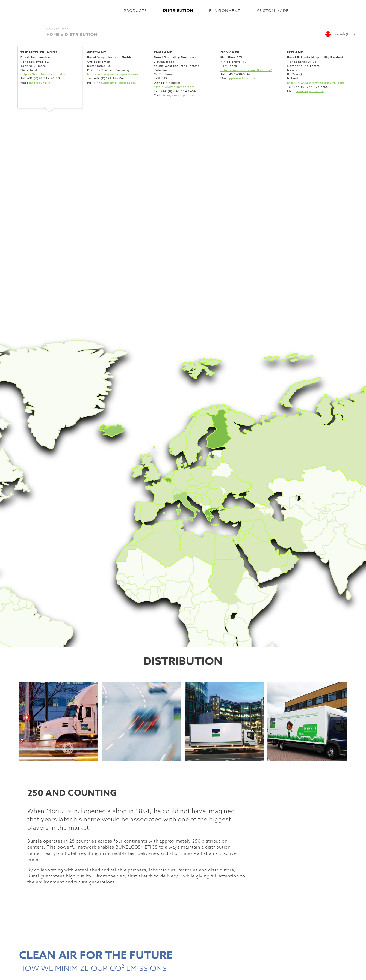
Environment (225, 11)
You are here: (58, 29)
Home (53, 35)
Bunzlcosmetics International (81, 11)
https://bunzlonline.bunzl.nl (44, 74)
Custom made (273, 11)
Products (135, 11)
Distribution (178, 11)
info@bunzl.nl (40, 83)
